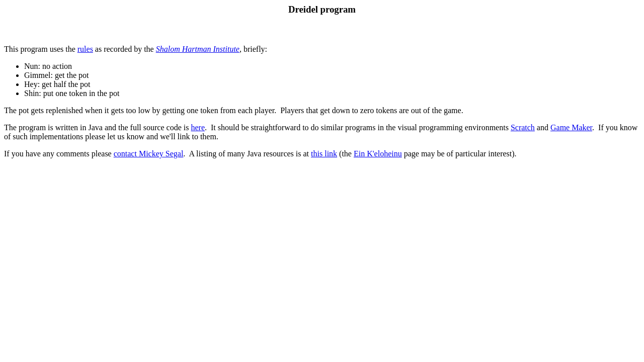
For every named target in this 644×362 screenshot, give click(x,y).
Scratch (523, 127)
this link (324, 154)
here (198, 127)
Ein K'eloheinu (378, 154)
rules (85, 49)
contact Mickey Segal (149, 154)
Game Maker (571, 127)
